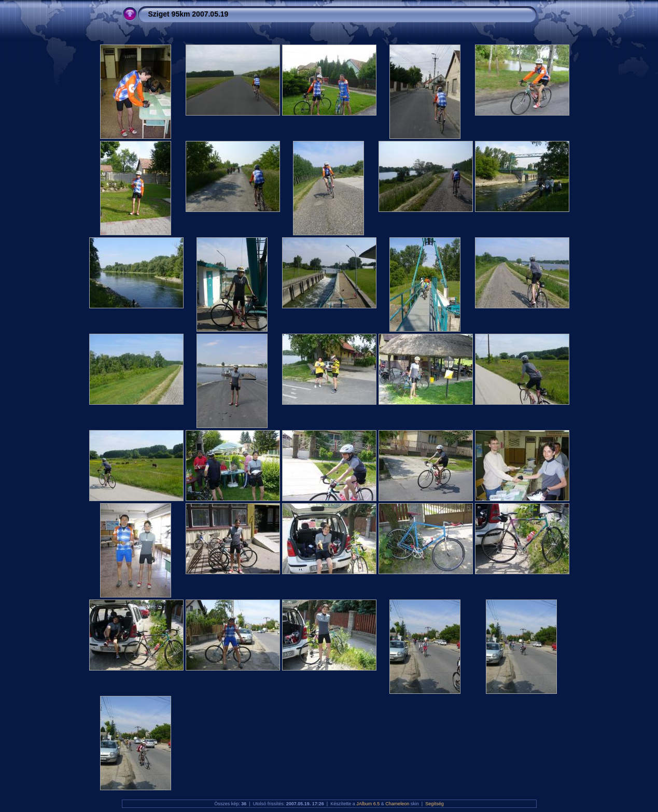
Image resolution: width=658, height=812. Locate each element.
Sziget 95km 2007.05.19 (188, 14)
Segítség (435, 804)
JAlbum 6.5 (368, 804)
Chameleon (397, 804)
